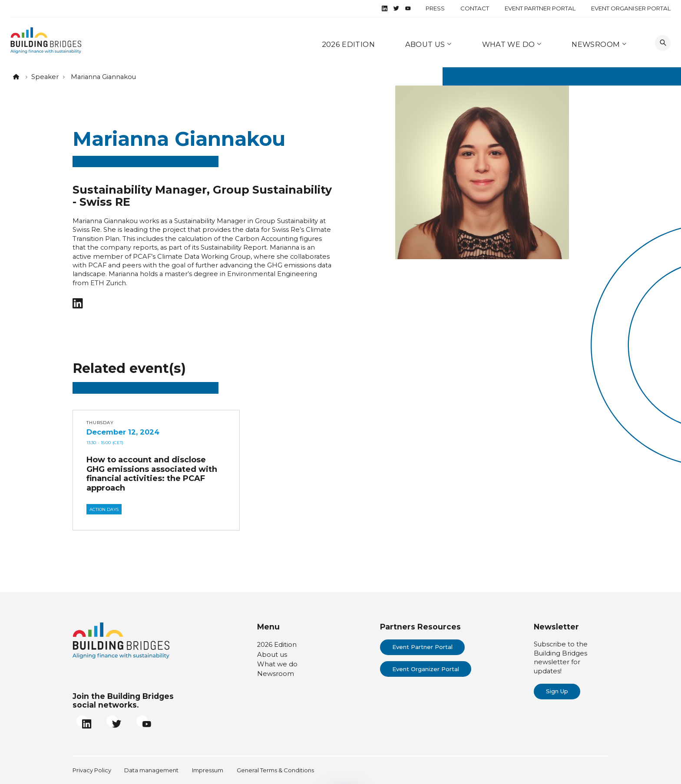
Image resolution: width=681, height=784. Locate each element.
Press (435, 8)
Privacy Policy (92, 770)
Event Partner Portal (540, 8)
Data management (151, 770)
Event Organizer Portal (426, 669)
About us (426, 44)
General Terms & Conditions (275, 770)
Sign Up (557, 691)
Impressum (208, 770)
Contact (475, 8)
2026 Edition (348, 44)
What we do (509, 44)
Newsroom (597, 44)
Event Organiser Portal (631, 8)
